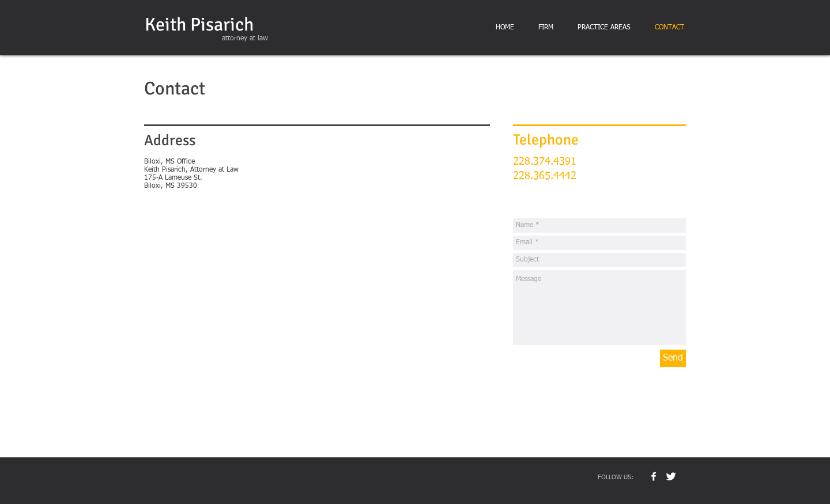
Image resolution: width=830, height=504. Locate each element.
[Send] (673, 358)
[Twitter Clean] (671, 476)
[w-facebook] (654, 476)
